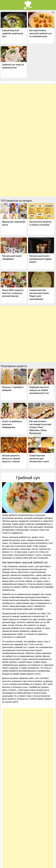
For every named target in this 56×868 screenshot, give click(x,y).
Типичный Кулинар (39, 865)
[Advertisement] (28, 112)
